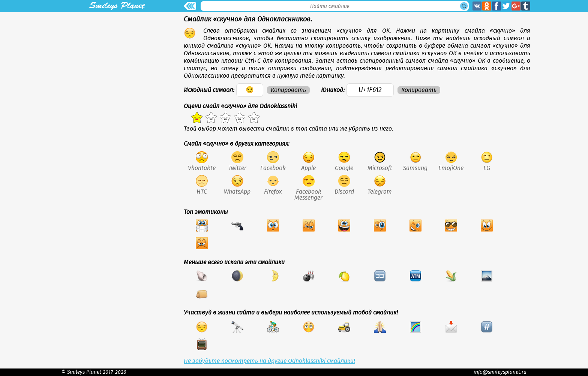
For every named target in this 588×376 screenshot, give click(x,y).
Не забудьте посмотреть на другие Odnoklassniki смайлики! (269, 361)
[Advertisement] (117, 65)
